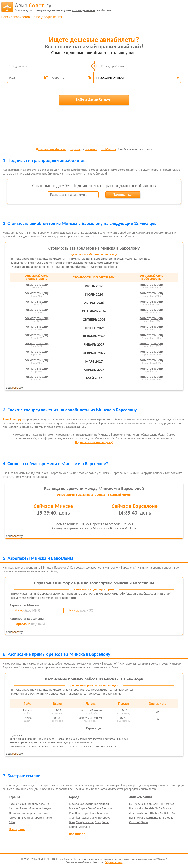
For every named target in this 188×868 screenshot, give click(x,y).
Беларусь (91, 149)
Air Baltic (165, 813)
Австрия (14, 808)
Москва (74, 804)
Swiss (145, 822)
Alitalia (141, 818)
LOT (131, 804)
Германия (15, 818)
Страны (75, 149)
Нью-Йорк (81, 813)
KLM (142, 808)
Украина (27, 818)
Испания (44, 804)
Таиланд (26, 813)
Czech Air (135, 822)
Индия (47, 808)
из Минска (109, 149)
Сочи (98, 822)
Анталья (85, 827)
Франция (15, 813)
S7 (172, 818)
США (12, 822)
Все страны (17, 829)
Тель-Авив (95, 808)
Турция (38, 818)
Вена (72, 822)
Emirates (165, 818)
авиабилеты (64, 7)
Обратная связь (114, 862)
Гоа (96, 804)
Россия (13, 804)
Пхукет (85, 818)
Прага (92, 813)
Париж (83, 808)
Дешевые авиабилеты (51, 149)
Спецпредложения (48, 17)
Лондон (104, 804)
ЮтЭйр (155, 813)
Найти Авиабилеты (94, 100)
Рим (72, 813)
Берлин (74, 827)
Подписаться (123, 194)
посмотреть (37, 285)
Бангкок (107, 808)
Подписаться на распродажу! (94, 442)
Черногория (40, 813)
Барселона (22, 624)
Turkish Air (151, 808)
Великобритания (31, 808)
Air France (165, 808)
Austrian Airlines (139, 813)
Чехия (22, 804)
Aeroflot (169, 804)
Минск (19, 610)
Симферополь (85, 822)
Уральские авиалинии (149, 804)
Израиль (32, 804)
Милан (73, 808)
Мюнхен (102, 813)
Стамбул (74, 818)
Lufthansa (152, 818)
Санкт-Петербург (101, 818)
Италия (48, 818)
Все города (77, 834)
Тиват (105, 822)
